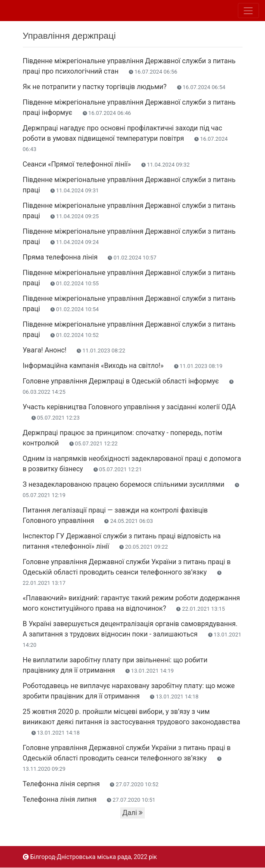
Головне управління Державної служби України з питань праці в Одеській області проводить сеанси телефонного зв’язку (127, 572)
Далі (132, 813)
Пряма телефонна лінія (90, 257)
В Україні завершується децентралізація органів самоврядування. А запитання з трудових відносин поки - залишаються (132, 634)
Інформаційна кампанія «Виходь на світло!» (123, 366)
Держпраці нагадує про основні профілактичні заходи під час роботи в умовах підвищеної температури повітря (125, 138)
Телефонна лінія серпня (91, 784)
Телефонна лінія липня (89, 799)
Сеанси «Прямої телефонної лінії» (106, 164)
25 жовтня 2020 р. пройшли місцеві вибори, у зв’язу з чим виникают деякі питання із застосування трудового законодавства (132, 722)
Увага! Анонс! (74, 350)
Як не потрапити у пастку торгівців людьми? (124, 87)
